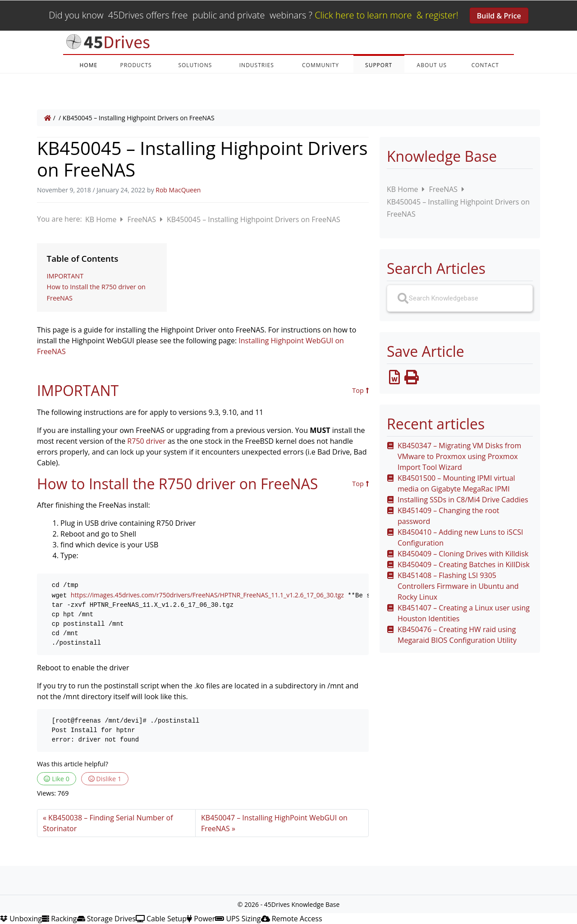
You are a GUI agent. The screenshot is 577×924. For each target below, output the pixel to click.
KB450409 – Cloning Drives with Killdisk (463, 554)
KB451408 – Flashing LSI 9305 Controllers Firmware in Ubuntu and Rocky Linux (458, 586)
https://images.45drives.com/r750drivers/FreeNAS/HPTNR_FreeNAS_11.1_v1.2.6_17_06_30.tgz (207, 595)
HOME (88, 65)
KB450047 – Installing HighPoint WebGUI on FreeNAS (274, 823)
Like (57, 779)
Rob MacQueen (178, 190)
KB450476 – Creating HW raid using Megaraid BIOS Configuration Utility (457, 635)
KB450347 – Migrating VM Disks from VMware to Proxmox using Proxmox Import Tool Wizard (459, 456)
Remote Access (292, 919)
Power (201, 919)
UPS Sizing (238, 919)
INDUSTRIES (257, 65)
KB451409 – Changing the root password (448, 516)
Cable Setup (161, 919)
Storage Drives (106, 919)
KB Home (102, 219)
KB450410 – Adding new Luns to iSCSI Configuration (460, 537)
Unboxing (21, 919)
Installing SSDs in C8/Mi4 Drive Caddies (463, 500)
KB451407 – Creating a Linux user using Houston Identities (464, 613)
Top (360, 391)
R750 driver (146, 441)
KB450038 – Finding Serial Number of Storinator (108, 823)
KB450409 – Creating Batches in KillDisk (464, 564)
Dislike (105, 779)
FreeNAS (142, 219)
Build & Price (499, 16)
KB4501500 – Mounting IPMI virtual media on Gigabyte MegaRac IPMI (456, 483)
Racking (60, 919)
